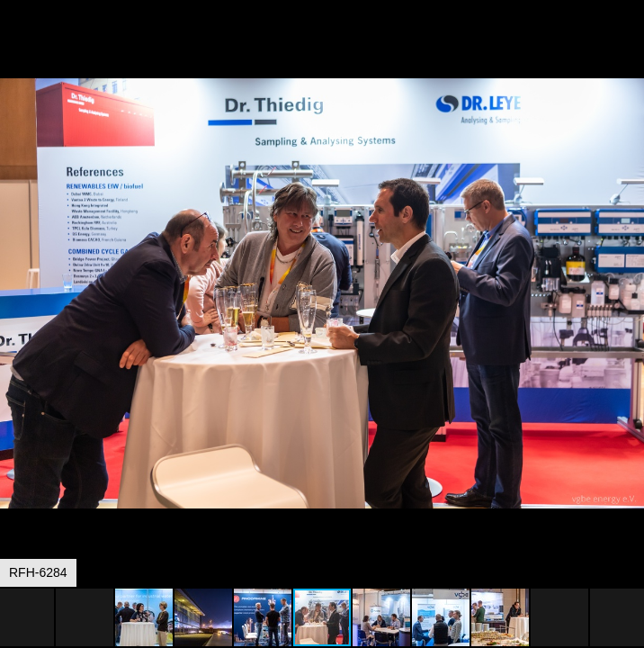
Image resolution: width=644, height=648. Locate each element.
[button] (628, 47)
